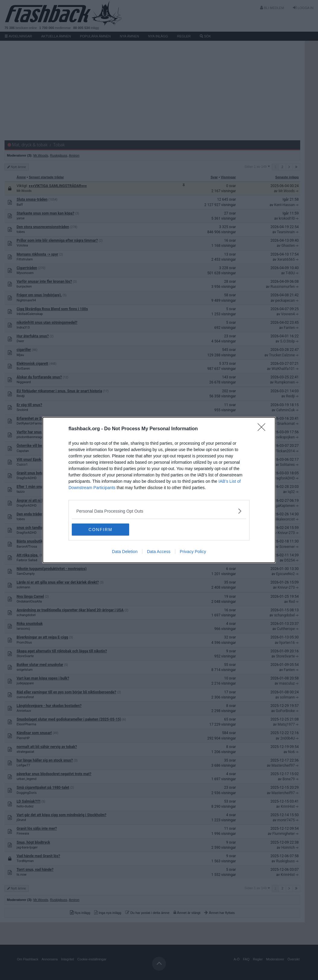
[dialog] (159, 490)
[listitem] (159, 511)
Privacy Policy (193, 552)
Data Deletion (125, 552)
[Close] (263, 429)
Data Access (159, 552)
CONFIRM (100, 530)
